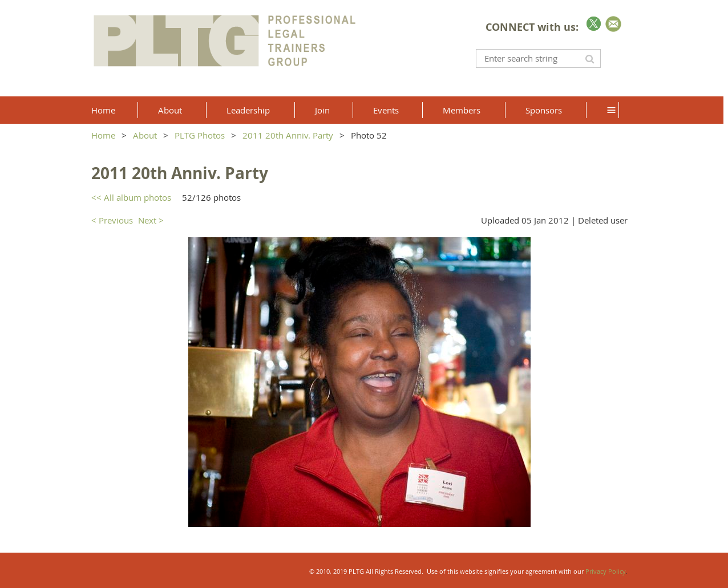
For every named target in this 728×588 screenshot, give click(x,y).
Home (103, 135)
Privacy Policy (606, 571)
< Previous (112, 220)
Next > (151, 220)
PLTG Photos (200, 135)
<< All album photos (131, 197)
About (145, 135)
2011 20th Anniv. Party (288, 135)
